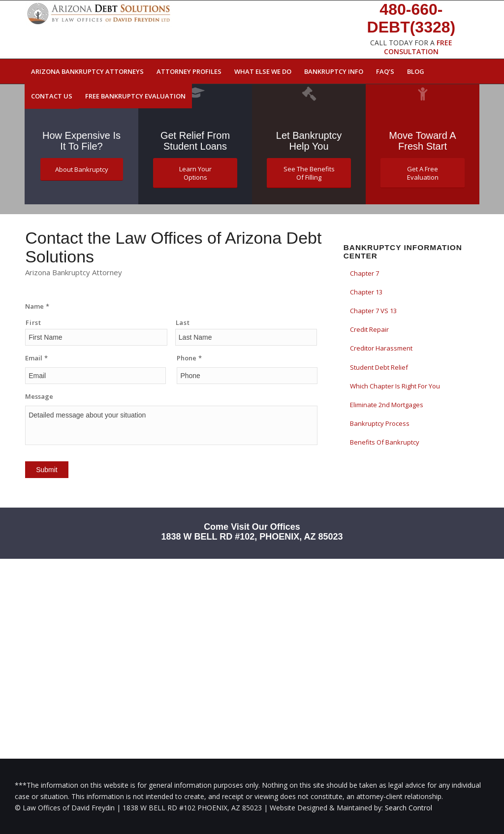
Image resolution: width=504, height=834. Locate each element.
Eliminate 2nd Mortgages (387, 405)
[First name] (96, 337)
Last (183, 322)
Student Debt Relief (379, 367)
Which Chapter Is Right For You (395, 386)
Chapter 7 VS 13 (373, 311)
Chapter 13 (366, 292)
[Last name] (246, 337)
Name (37, 306)
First (33, 322)
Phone (189, 358)
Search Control (409, 808)
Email (36, 358)
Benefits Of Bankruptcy (385, 442)
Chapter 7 (364, 273)
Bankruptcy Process (380, 423)
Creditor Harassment (381, 348)
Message (39, 397)
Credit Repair (369, 329)
